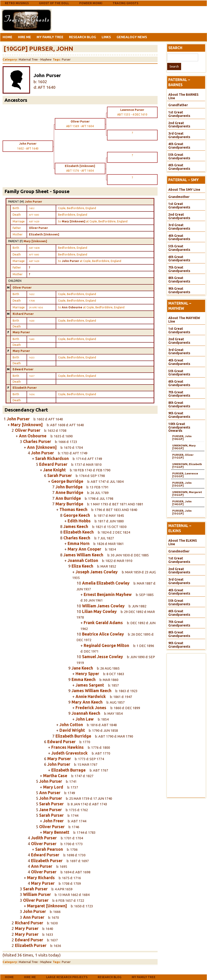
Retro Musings (17, 3)
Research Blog (83, 37)
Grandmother (179, 197)
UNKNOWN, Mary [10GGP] (184, 447)
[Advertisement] (90, 19)
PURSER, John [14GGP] (182, 503)
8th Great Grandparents (179, 280)
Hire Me (24, 37)
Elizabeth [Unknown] (44, 234)
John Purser (33, 202)
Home (7, 37)
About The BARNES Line (183, 96)
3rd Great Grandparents (179, 135)
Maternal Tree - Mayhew (35, 59)
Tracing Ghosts (125, 3)
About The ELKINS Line (183, 542)
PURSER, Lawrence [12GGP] (185, 475)
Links (106, 37)
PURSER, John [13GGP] (182, 484)
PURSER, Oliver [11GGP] (183, 456)
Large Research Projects (67, 977)
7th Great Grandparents (179, 269)
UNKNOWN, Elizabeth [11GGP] (187, 465)
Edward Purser (23, 369)
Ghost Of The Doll (54, 3)
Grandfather (178, 105)
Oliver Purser (38, 228)
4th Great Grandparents (179, 146)
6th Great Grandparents (179, 167)
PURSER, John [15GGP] (182, 512)
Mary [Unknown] (35, 241)
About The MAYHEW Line (184, 320)
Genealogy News (132, 37)
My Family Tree (50, 37)
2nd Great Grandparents (179, 125)
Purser (66, 59)
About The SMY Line (184, 190)
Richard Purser (23, 314)
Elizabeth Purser (25, 388)
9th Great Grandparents (179, 290)
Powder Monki (91, 3)
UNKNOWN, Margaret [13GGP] (187, 493)
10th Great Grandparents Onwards (179, 427)
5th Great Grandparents (179, 156)
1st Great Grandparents (179, 114)
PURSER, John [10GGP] (182, 437)
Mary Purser (21, 332)
